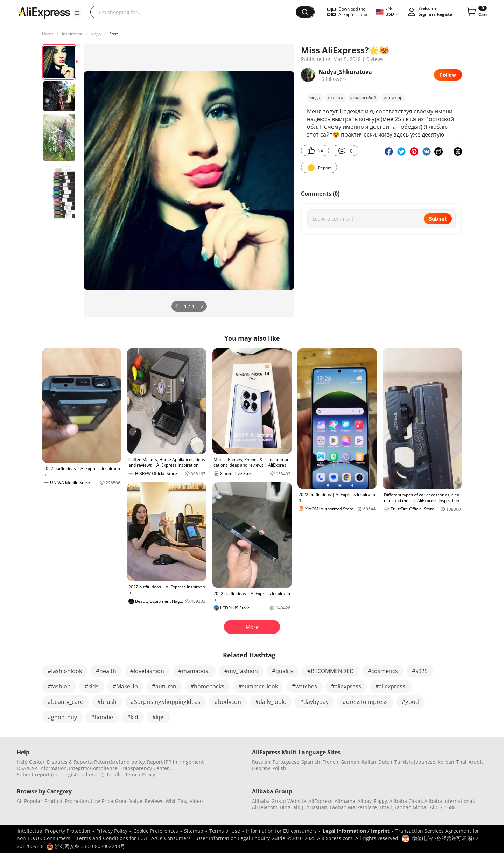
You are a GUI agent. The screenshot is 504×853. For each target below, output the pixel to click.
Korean (446, 762)
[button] (77, 13)
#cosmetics (383, 671)
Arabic (476, 762)
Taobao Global (411, 807)
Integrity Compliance (93, 768)
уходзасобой (363, 97)
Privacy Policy (112, 831)
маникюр (393, 97)
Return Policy (140, 774)
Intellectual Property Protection (54, 831)
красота (335, 97)
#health (106, 671)
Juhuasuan (315, 807)
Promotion (77, 801)
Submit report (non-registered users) (60, 774)
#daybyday (314, 702)
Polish (279, 768)
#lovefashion (147, 671)
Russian (261, 762)
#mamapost (194, 671)
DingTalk (290, 807)
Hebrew (261, 768)
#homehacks (207, 686)
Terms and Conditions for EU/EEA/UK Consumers (134, 838)
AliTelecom (265, 807)
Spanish (311, 762)
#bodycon (228, 702)
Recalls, (114, 774)
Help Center (31, 762)
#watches (304, 686)
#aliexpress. (391, 686)
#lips (159, 717)
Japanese (425, 762)
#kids (92, 686)
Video (196, 801)
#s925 (420, 671)
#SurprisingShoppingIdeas (166, 702)
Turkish (403, 762)
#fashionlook (65, 671)
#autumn (164, 686)
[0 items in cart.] (477, 12)
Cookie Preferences (156, 831)
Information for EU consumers (281, 831)
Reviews (154, 801)
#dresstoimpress (365, 702)
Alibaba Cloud (406, 801)
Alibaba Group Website (279, 801)
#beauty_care (65, 702)
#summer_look (258, 686)
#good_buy (62, 717)
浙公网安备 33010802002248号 (86, 846)
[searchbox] (196, 12)
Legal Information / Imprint (356, 831)
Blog (183, 801)
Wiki (170, 801)
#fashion (59, 686)
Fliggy (380, 801)
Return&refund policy (120, 762)
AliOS (436, 807)
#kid (133, 717)
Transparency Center (144, 768)
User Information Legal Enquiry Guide (241, 838)
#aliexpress (346, 686)
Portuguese (286, 762)
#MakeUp (125, 686)
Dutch (385, 762)
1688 (450, 807)
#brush (107, 702)
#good (410, 702)
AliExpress (320, 801)
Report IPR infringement (175, 762)
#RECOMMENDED (331, 671)
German (350, 762)
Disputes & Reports (69, 762)
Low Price (102, 801)
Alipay (365, 801)
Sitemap (194, 831)
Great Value (129, 801)
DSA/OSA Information (42, 768)
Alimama (345, 801)
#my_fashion (241, 671)
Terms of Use (225, 831)
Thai (461, 762)
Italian (369, 762)
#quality (283, 671)
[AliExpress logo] (44, 12)
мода (96, 34)
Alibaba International (449, 801)
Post (113, 34)
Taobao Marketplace (353, 807)
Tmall (386, 807)
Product (54, 801)
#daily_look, (271, 702)
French (330, 762)
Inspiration (72, 34)
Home (48, 34)
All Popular (30, 801)
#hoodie (102, 717)
